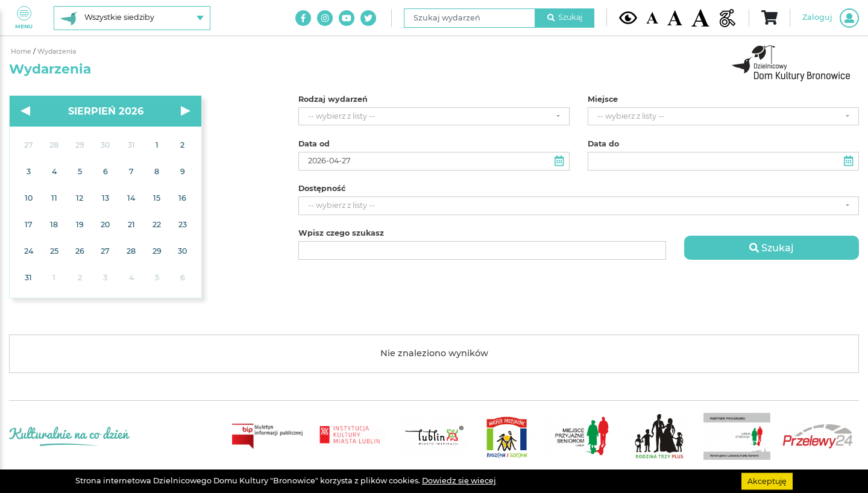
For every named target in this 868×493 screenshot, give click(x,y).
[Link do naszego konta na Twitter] (368, 18)
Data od (314, 144)
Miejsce (603, 99)
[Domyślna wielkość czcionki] (652, 18)
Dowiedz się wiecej (459, 481)
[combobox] (434, 117)
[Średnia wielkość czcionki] (675, 17)
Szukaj (565, 17)
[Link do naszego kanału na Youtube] (347, 18)
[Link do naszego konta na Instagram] (325, 18)
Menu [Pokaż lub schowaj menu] (24, 18)
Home (22, 52)
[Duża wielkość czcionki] (700, 18)
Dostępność (322, 189)
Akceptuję (767, 481)
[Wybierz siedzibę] (132, 18)
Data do (603, 144)
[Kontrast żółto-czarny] (628, 17)
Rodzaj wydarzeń (333, 99)
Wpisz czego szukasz (341, 233)
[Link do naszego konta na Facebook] (303, 18)
